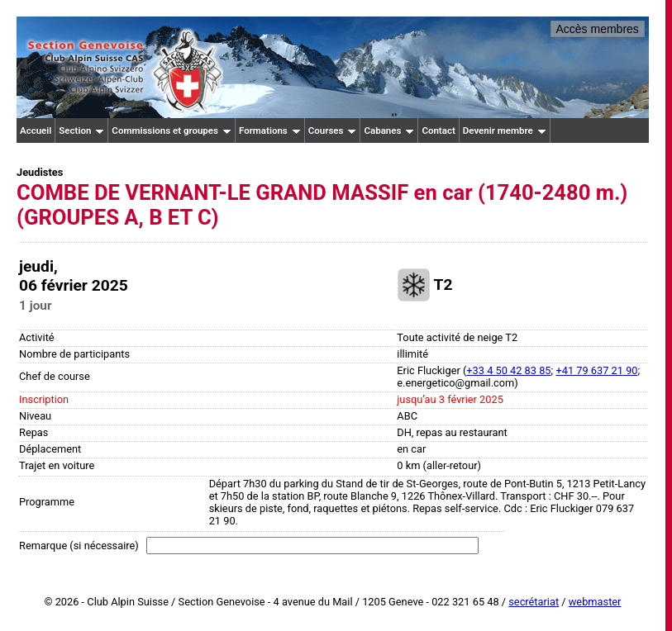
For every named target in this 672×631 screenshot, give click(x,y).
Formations (270, 130)
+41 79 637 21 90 (596, 370)
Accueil (36, 130)
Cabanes (389, 130)
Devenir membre (505, 130)
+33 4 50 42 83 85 (508, 370)
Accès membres (598, 29)
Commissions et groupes (172, 130)
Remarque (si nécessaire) (79, 546)
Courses (333, 130)
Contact (438, 130)
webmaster (595, 602)
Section (81, 130)
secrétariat (534, 602)
